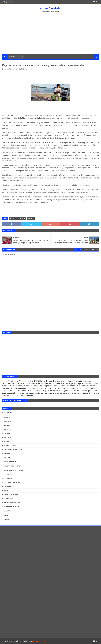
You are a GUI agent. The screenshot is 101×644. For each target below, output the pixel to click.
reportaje (7, 511)
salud (6, 515)
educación (8, 478)
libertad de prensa (11, 495)
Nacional (7, 429)
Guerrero (7, 421)
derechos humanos (11, 462)
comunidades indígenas (13, 450)
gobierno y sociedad (12, 482)
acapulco (13, 218)
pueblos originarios (12, 503)
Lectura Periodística (51, 8)
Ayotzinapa (8, 413)
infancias (8, 487)
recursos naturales (11, 507)
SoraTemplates (15, 641)
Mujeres (31, 218)
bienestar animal (11, 446)
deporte (7, 458)
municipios (8, 499)
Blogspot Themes (38, 641)
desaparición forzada (12, 466)
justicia (22, 218)
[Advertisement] (50, 36)
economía (8, 474)
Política (7, 438)
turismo (7, 519)
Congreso (8, 417)
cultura (7, 454)
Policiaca (8, 433)
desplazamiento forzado (13, 470)
